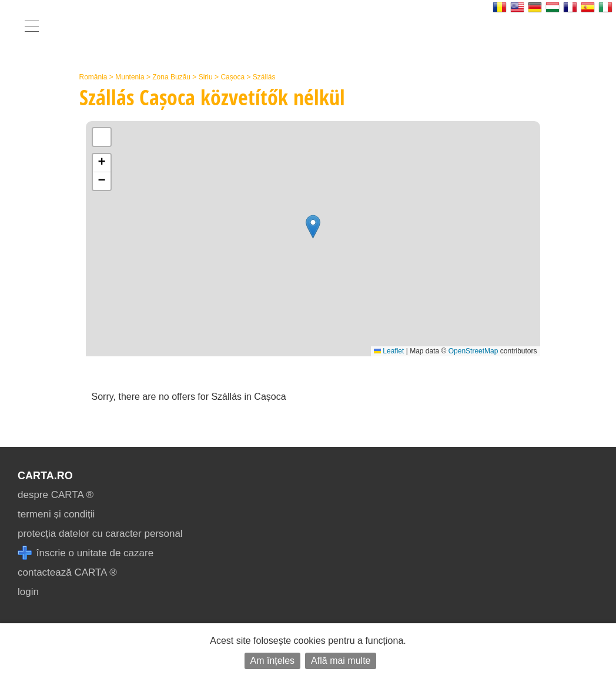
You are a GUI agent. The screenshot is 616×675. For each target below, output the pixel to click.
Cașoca (232, 77)
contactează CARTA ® (67, 572)
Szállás (264, 77)
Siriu (206, 77)
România (93, 77)
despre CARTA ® (56, 495)
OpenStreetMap (473, 351)
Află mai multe (341, 661)
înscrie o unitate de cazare (86, 553)
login (28, 592)
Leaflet (389, 351)
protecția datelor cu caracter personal (100, 534)
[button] (313, 227)
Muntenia (130, 77)
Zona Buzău (171, 77)
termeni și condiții (56, 514)
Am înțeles (273, 661)
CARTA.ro (45, 476)
